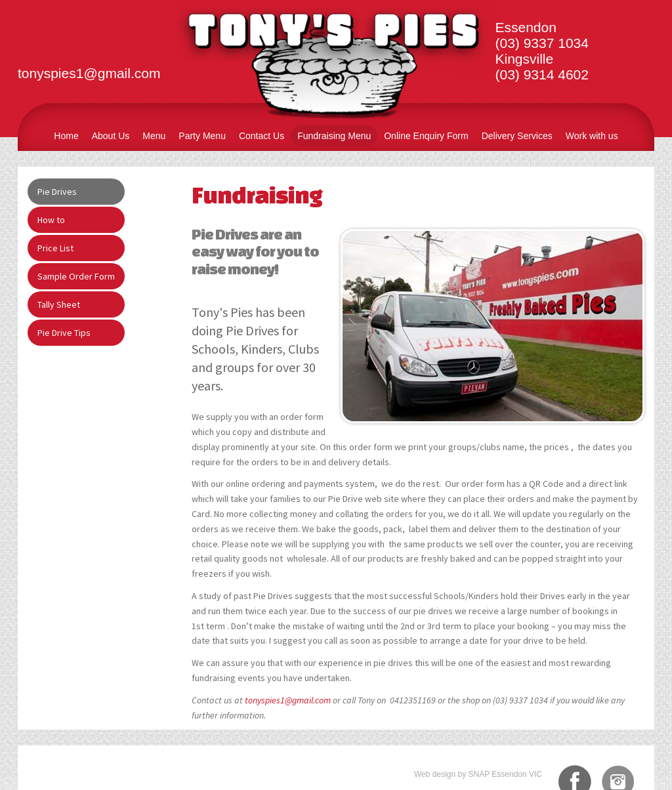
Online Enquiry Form (426, 136)
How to (51, 220)
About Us (111, 136)
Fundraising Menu (334, 136)
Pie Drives (57, 192)
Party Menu (202, 136)
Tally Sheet (59, 304)
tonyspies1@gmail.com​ (89, 73)
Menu (154, 136)
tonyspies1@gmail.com (288, 700)
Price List (55, 248)
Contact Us (262, 136)
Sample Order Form (76, 276)
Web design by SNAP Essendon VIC (478, 774)
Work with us (592, 136)
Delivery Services (517, 136)
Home (66, 136)
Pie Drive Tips (64, 333)
